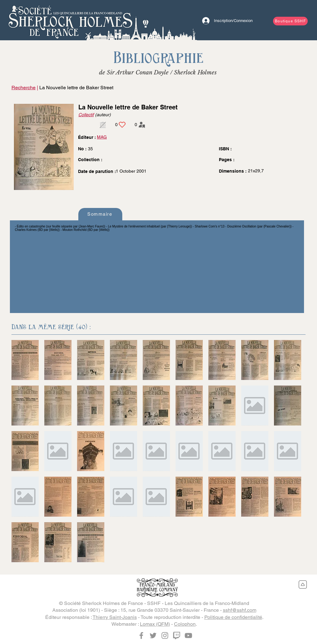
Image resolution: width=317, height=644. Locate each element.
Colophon (185, 624)
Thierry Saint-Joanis (115, 617)
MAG (102, 137)
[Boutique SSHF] (290, 21)
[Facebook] (141, 635)
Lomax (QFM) (155, 624)
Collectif (86, 115)
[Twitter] (153, 635)
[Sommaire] (100, 214)
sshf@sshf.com (240, 610)
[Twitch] (177, 635)
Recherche (24, 88)
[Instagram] (165, 635)
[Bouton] (70, 20)
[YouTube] (188, 635)
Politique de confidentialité (233, 617)
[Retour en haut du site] (303, 584)
